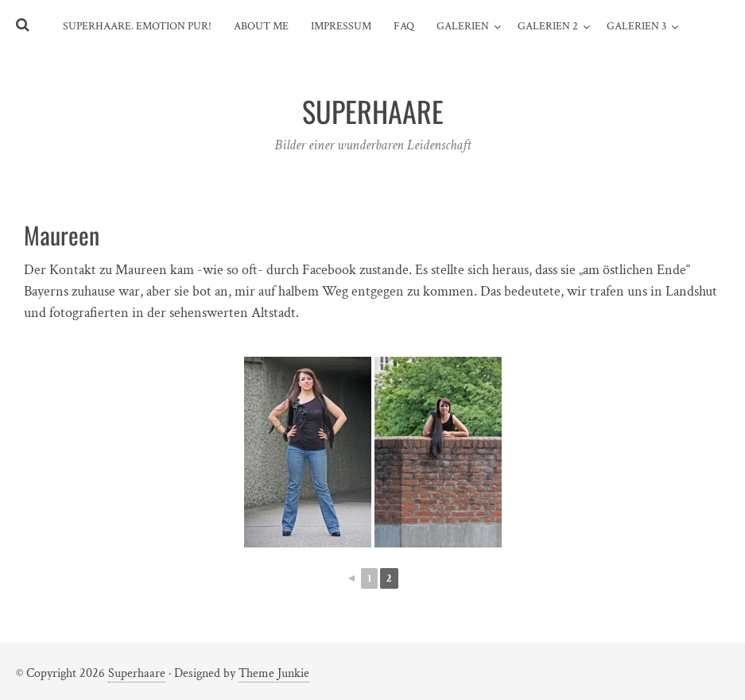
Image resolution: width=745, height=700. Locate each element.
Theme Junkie (274, 673)
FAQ (404, 26)
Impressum (341, 26)
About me (261, 26)
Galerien (463, 26)
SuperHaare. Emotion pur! (137, 26)
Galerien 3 (636, 26)
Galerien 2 (548, 26)
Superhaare (137, 673)
